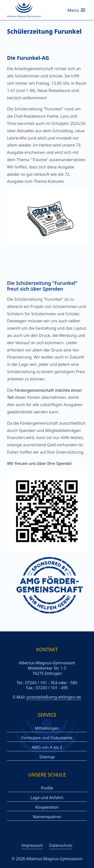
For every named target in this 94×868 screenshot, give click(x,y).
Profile (47, 788)
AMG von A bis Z (47, 747)
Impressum (32, 845)
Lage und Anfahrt (47, 798)
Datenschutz (61, 845)
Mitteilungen (47, 728)
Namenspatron (47, 817)
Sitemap (47, 757)
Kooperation (47, 807)
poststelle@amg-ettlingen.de (54, 697)
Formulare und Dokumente (47, 738)
